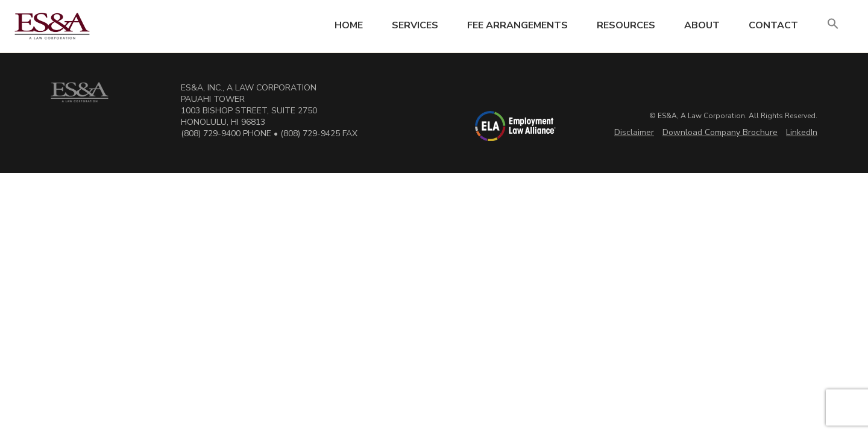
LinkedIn (802, 132)
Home (349, 25)
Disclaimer (634, 132)
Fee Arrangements (517, 25)
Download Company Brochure (720, 132)
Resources (626, 25)
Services (415, 25)
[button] (833, 24)
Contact (773, 25)
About (702, 25)
